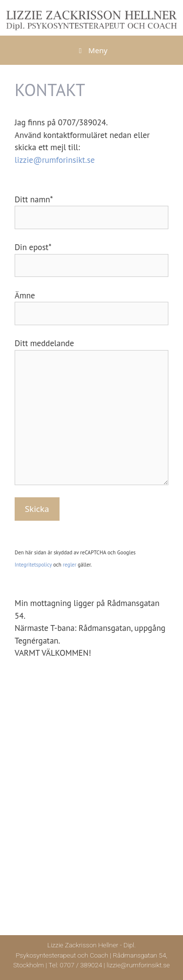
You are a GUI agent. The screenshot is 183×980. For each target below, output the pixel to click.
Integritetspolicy (33, 565)
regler (70, 565)
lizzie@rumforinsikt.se (55, 160)
